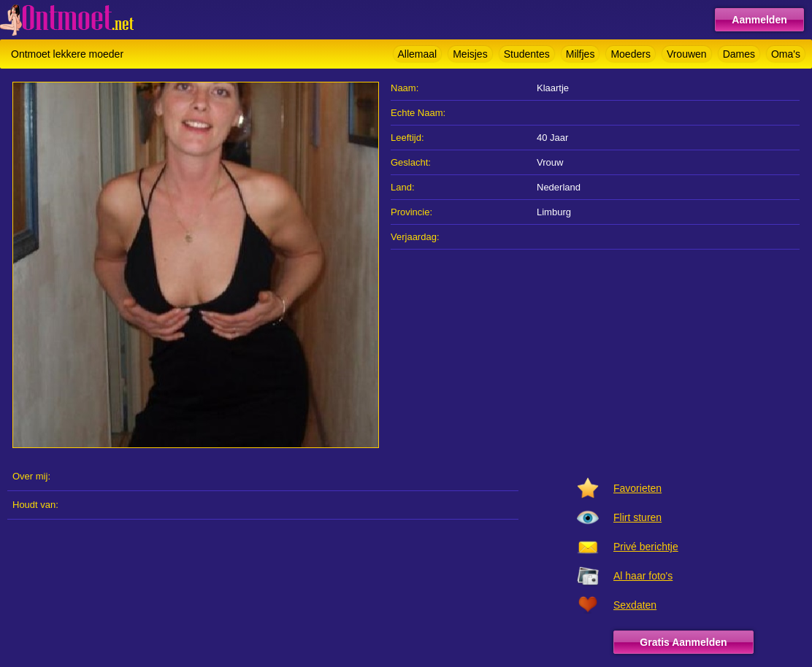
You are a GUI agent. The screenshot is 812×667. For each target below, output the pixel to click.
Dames (739, 54)
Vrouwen (687, 54)
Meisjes (470, 54)
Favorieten (637, 488)
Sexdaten (635, 605)
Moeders (630, 54)
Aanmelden (759, 20)
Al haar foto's (643, 576)
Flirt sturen (637, 517)
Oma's (786, 54)
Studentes (527, 54)
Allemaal (418, 54)
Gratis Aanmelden (683, 642)
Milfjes (581, 54)
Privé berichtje (646, 547)
